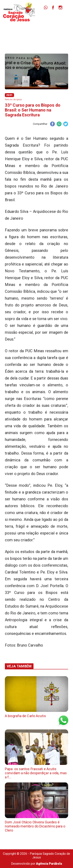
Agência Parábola (49, 864)
